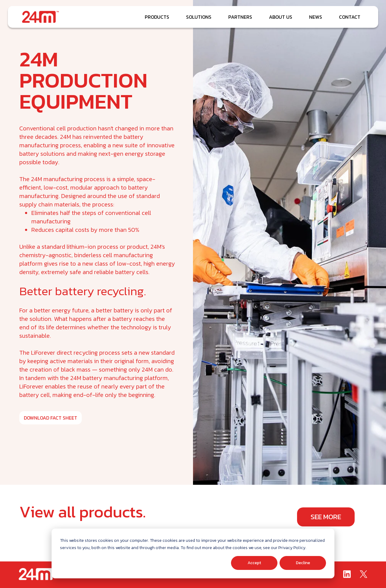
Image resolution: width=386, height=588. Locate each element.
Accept (254, 563)
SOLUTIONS (199, 17)
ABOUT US (281, 17)
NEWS (316, 17)
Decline (303, 563)
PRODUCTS (157, 17)
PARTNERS (240, 17)
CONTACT (350, 17)
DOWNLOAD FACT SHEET (51, 418)
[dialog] (193, 553)
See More (326, 517)
